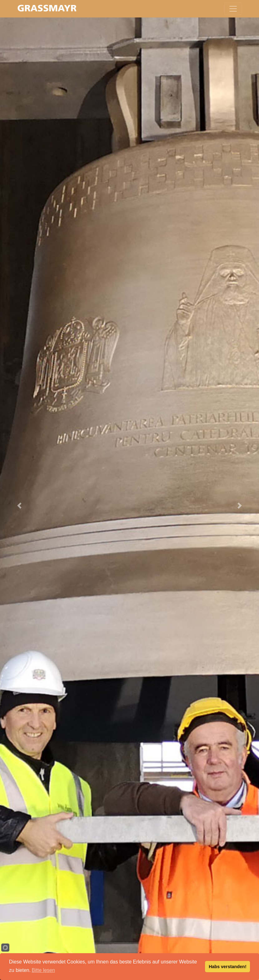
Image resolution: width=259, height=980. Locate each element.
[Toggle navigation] (233, 9)
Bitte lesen (43, 970)
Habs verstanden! (228, 967)
